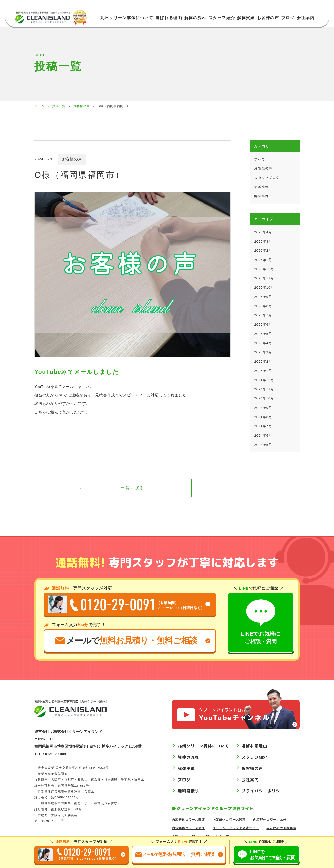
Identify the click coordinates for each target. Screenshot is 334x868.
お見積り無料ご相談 (175, 854)
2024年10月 (264, 398)
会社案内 (305, 18)
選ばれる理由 (169, 18)
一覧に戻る (133, 488)
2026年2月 (263, 251)
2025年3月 (263, 352)
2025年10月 (264, 288)
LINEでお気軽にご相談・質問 (261, 622)
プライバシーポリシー (263, 791)
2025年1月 (263, 371)
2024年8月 (263, 417)
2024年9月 (263, 408)
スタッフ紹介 (222, 18)
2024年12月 (264, 380)
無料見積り (188, 791)
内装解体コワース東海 (189, 828)
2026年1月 (263, 260)
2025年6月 (263, 325)
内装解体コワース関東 (229, 819)
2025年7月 (263, 315)
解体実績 (246, 18)
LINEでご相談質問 (273, 855)
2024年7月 (263, 426)
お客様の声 (268, 18)
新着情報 (261, 187)
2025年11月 (264, 278)
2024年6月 (263, 436)
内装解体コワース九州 (270, 819)
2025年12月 (264, 269)
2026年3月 (263, 242)
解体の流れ (195, 18)
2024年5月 (263, 445)
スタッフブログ (267, 178)
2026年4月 (263, 232)
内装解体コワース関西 (189, 819)
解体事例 (261, 196)
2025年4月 (263, 343)
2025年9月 (263, 297)
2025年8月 (263, 306)
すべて (260, 159)
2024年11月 (264, 389)
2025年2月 (263, 362)
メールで (126, 640)
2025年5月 (263, 334)
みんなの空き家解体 (281, 828)
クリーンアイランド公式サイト (236, 828)
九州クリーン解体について (127, 18)
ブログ (288, 18)
